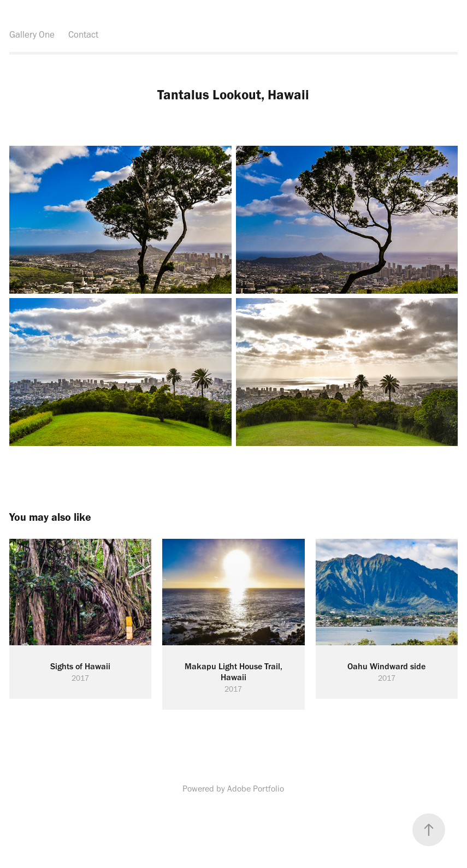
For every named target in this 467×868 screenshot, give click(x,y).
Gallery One (32, 34)
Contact (83, 34)
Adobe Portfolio (256, 789)
